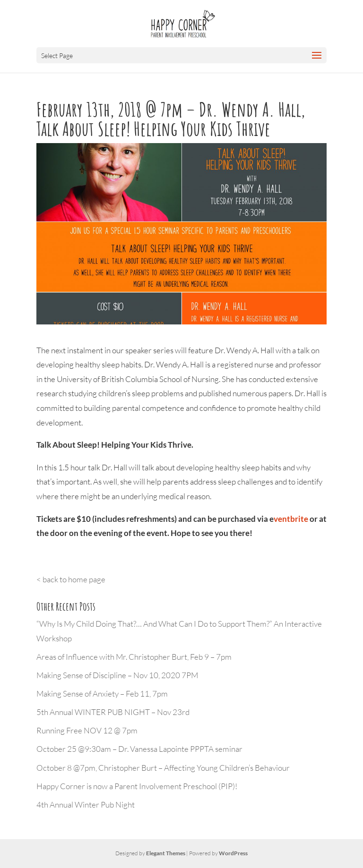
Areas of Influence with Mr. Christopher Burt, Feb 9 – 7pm (134, 657)
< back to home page (71, 579)
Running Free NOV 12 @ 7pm (87, 730)
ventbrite (291, 519)
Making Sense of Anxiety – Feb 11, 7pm (102, 694)
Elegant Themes (166, 853)
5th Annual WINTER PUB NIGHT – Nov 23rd (113, 712)
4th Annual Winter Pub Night (86, 804)
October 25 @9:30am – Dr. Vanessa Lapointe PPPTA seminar (139, 749)
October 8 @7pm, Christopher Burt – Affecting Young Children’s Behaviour (163, 768)
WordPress (233, 853)
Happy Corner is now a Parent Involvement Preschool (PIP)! (137, 786)
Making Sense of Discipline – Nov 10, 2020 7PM (117, 675)
